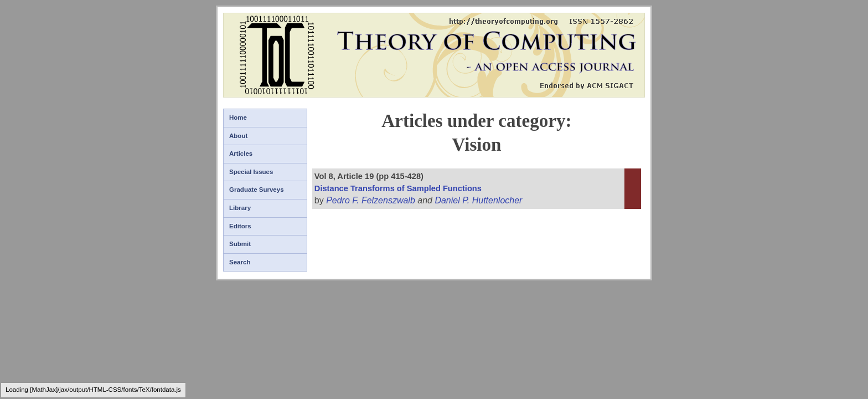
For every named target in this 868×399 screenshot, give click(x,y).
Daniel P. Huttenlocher (478, 200)
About (238, 136)
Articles (241, 154)
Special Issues (251, 172)
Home (238, 117)
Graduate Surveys (257, 190)
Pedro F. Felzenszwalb (371, 200)
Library (240, 208)
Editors (240, 226)
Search (240, 262)
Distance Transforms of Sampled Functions (398, 188)
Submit (240, 244)
